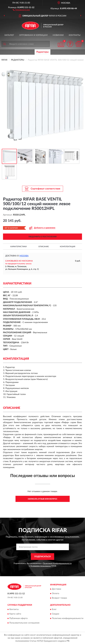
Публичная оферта (18, 618)
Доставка (56, 589)
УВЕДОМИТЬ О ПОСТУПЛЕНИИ (42, 237)
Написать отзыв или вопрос (43, 499)
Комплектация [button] (68, 247)
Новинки (58, 35)
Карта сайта (15, 614)
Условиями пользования (41, 566)
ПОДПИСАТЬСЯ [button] (42, 557)
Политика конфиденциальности (68, 618)
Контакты (75, 35)
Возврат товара (59, 598)
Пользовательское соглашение (24, 623)
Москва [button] (24, 256)
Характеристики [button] (18, 247)
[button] (21, 10)
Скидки (56, 614)
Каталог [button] (9, 35)
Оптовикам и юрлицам (33, 35)
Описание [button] (44, 247)
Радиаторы (42, 52)
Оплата (56, 594)
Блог (54, 609)
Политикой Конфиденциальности (57, 563)
